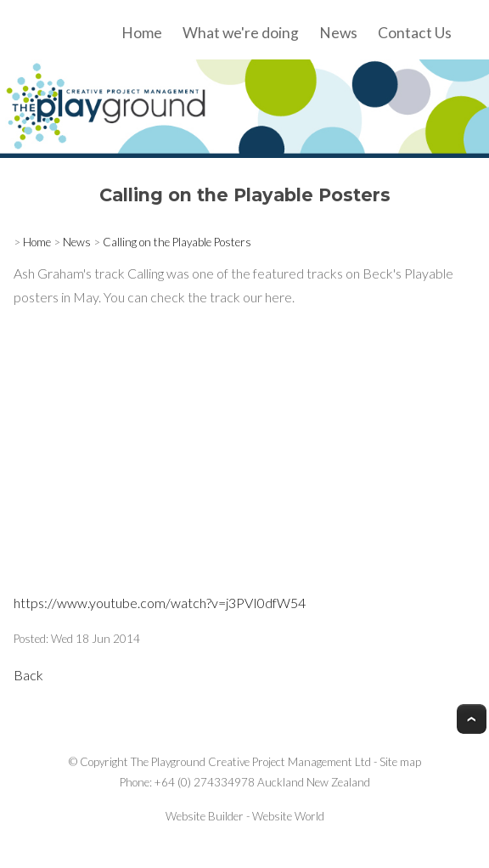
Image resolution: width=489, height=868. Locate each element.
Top (472, 719)
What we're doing (241, 33)
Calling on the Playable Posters (177, 242)
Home (142, 33)
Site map (400, 762)
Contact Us (415, 33)
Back (28, 675)
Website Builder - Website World (245, 816)
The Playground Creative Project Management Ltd (251, 762)
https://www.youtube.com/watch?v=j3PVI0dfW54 (160, 603)
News (338, 33)
